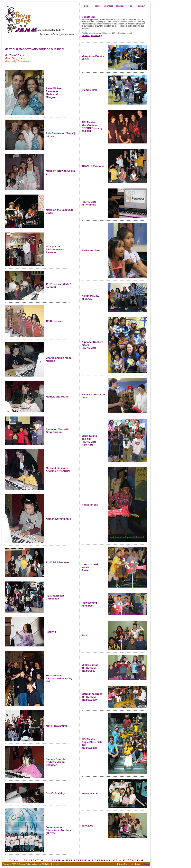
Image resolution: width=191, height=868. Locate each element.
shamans (120, 6)
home (87, 6)
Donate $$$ (88, 17)
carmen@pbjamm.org (92, 36)
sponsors (109, 6)
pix (131, 6)
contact (142, 6)
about (98, 6)
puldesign (145, 864)
